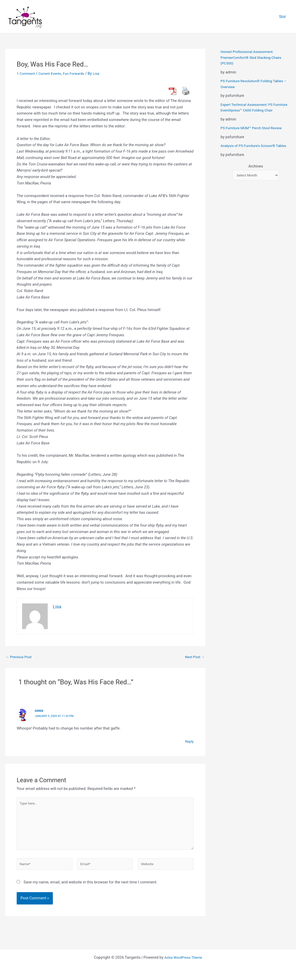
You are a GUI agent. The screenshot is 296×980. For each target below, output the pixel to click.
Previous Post (20, 657)
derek (40, 711)
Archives (256, 178)
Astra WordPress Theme (183, 957)
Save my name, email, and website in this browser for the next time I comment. (91, 888)
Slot (284, 17)
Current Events (53, 73)
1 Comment (27, 73)
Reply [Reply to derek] (189, 741)
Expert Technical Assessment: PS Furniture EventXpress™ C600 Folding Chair (252, 110)
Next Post (194, 657)
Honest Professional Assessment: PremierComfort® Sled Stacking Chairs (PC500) (254, 57)
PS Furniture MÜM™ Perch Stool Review (254, 134)
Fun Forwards (79, 73)
